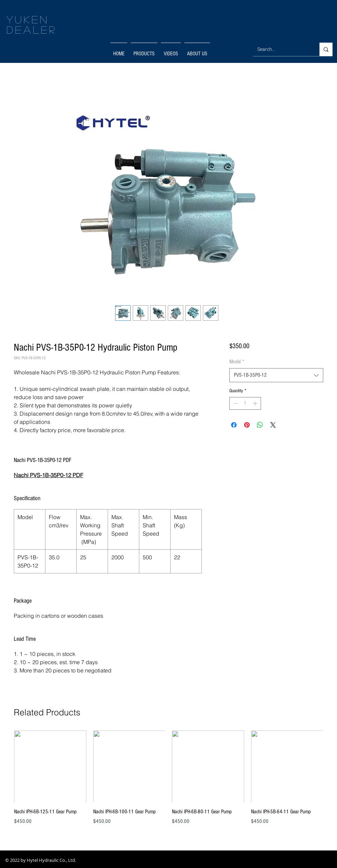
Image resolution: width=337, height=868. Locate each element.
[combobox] (276, 375)
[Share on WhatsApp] (260, 425)
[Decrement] (235, 403)
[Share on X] (273, 425)
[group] (168, 782)
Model (237, 362)
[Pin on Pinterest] (247, 425)
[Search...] (281, 49)
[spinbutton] (245, 403)
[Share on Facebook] (234, 425)
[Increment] (256, 403)
